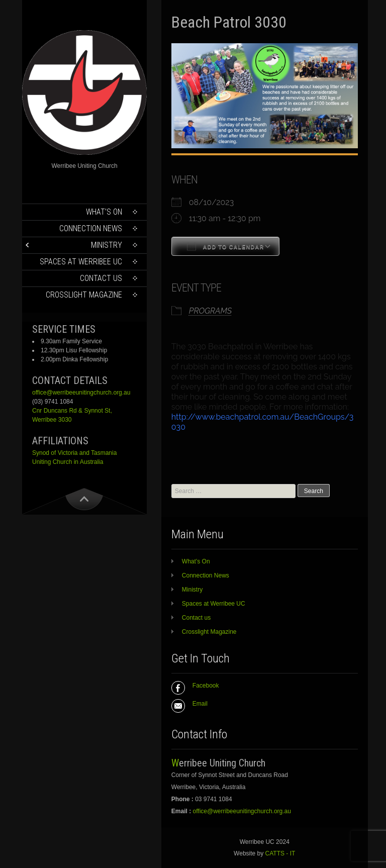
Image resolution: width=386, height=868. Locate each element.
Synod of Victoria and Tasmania (74, 453)
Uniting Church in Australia (68, 462)
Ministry (107, 245)
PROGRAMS (210, 311)
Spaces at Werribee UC (81, 262)
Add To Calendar (225, 246)
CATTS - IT (280, 853)
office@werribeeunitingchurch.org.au (81, 393)
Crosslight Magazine (84, 295)
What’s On (104, 212)
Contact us (101, 278)
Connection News (91, 228)
